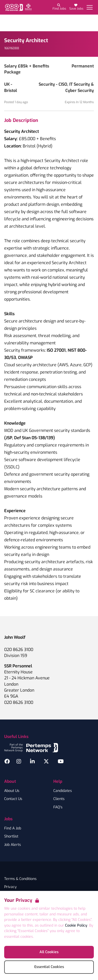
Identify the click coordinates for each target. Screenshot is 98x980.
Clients (59, 799)
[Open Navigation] (90, 7)
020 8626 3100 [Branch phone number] (19, 702)
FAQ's (58, 807)
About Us (12, 791)
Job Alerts (13, 845)
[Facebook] (7, 761)
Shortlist (11, 836)
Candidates (63, 791)
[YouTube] (61, 761)
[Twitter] (46, 761)
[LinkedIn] (32, 761)
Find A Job (13, 828)
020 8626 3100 (19, 650)
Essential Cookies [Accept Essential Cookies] (49, 967)
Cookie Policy (76, 925)
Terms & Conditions (20, 879)
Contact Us (13, 799)
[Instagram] (19, 761)
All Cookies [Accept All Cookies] (49, 952)
